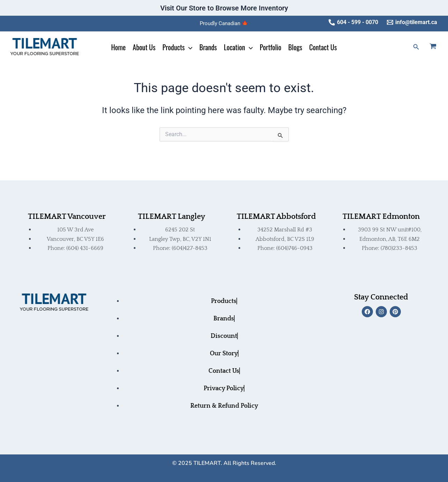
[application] (189, 47)
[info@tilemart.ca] (412, 22)
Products (177, 47)
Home (118, 47)
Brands (208, 47)
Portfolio (271, 47)
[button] (416, 47)
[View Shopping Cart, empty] (437, 47)
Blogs (295, 47)
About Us (144, 47)
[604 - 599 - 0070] (353, 22)
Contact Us (323, 47)
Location (238, 47)
